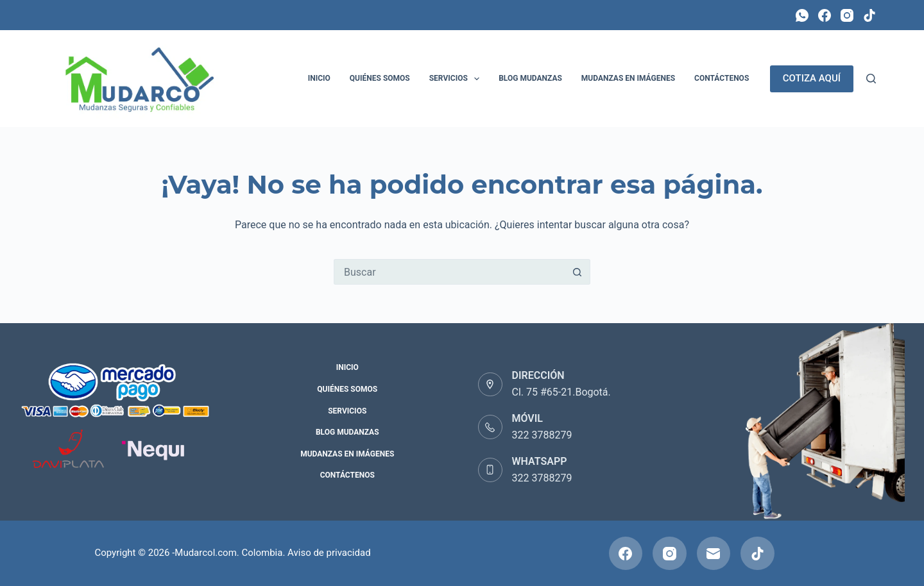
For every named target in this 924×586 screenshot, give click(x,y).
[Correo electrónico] (714, 554)
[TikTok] (869, 15)
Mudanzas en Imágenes (628, 78)
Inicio (319, 78)
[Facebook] (825, 15)
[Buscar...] (449, 272)
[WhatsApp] (802, 15)
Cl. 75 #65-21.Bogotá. (561, 392)
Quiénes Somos (380, 78)
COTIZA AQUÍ (812, 78)
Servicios (457, 79)
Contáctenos (722, 78)
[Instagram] (847, 15)
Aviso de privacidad (329, 553)
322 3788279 (542, 435)
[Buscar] (871, 79)
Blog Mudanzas (530, 78)
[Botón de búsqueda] (577, 272)
